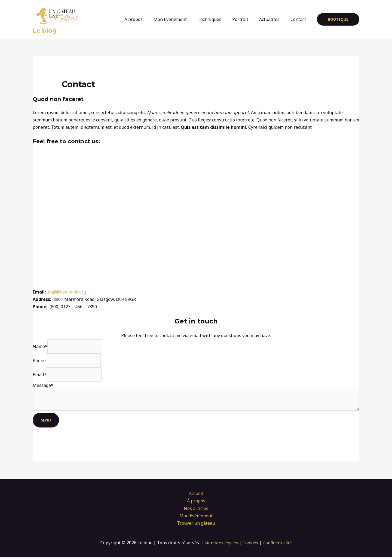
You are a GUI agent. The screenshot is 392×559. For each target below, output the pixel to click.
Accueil (196, 495)
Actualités (273, 19)
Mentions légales (220, 544)
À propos (146, 19)
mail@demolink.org (68, 292)
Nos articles (196, 510)
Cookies (251, 544)
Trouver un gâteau (196, 525)
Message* (43, 386)
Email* (40, 375)
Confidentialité (278, 544)
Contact (299, 19)
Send (46, 422)
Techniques (217, 19)
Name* (40, 346)
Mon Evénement (180, 19)
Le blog (45, 31)
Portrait (246, 19)
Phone (39, 361)
